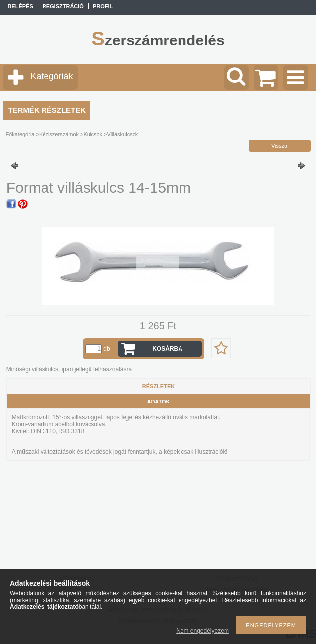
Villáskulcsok (123, 134)
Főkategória (20, 134)
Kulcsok (93, 134)
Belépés (20, 6)
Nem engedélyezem (203, 631)
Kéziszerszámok (59, 134)
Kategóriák (51, 76)
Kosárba (167, 349)
